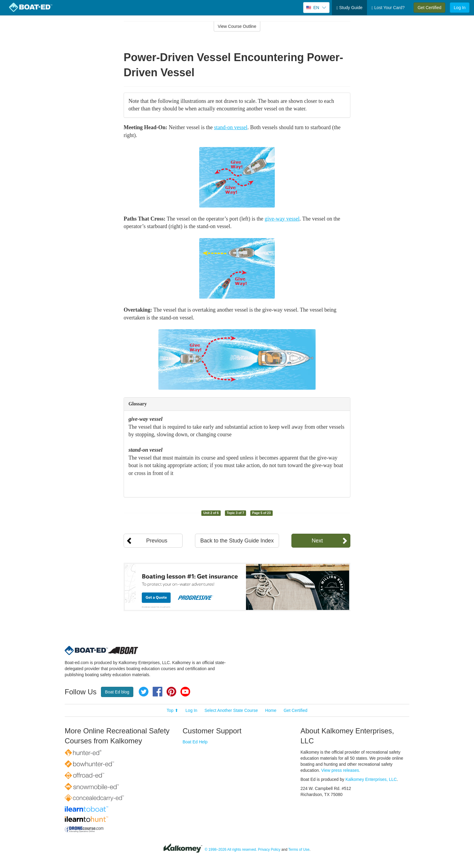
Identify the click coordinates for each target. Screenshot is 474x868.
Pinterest (171, 692)
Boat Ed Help (195, 742)
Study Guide (349, 8)
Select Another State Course (231, 710)
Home (271, 710)
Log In (460, 8)
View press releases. (341, 770)
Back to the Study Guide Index (237, 541)
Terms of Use (299, 850)
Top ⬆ (172, 710)
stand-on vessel (231, 127)
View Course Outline (237, 26)
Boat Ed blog (117, 692)
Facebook (157, 692)
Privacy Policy (269, 850)
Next (317, 541)
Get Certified (429, 8)
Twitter (144, 692)
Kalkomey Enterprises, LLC (371, 779)
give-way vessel (282, 219)
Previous (157, 541)
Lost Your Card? (388, 8)
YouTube (185, 692)
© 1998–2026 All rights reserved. (231, 850)
